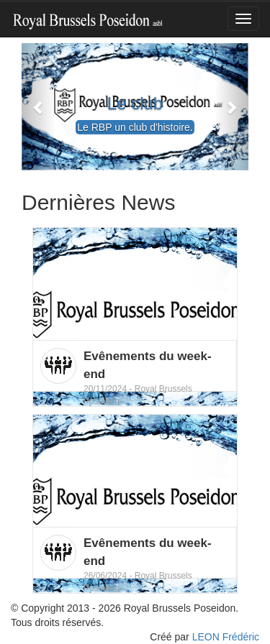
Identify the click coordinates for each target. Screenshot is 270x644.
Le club (135, 103)
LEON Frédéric (226, 637)
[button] (39, 107)
